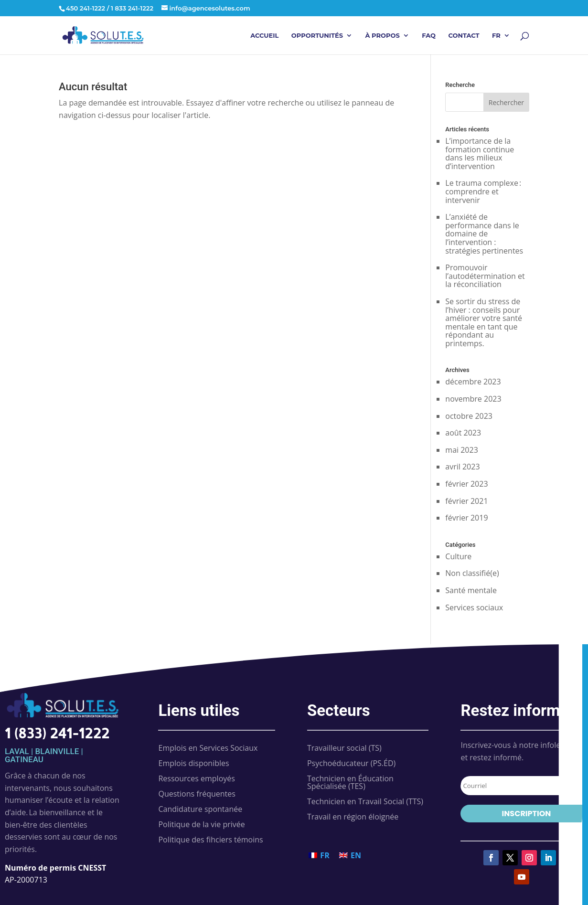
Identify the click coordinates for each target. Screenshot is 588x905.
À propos (382, 36)
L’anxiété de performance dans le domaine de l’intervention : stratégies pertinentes (484, 234)
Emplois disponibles (193, 763)
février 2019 (466, 518)
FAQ (429, 36)
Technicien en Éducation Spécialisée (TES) (350, 782)
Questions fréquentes (197, 794)
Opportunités (317, 36)
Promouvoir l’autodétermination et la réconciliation (485, 276)
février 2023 (466, 484)
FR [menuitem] (325, 855)
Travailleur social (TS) (344, 748)
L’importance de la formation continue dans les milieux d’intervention (480, 154)
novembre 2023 (473, 399)
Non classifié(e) (472, 573)
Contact (464, 36)
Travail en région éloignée (353, 817)
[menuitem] (501, 43)
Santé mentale (471, 590)
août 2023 (463, 433)
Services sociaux (474, 607)
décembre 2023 (473, 382)
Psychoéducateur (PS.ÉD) (351, 763)
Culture (458, 556)
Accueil (264, 36)
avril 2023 (462, 467)
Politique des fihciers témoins (210, 840)
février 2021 (466, 501)
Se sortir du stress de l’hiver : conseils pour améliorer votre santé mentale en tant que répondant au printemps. (484, 322)
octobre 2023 (469, 416)
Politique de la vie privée (201, 824)
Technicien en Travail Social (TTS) (365, 801)
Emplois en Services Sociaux (208, 748)
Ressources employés (196, 778)
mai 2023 (462, 450)
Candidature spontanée (200, 809)
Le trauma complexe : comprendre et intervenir (483, 191)
